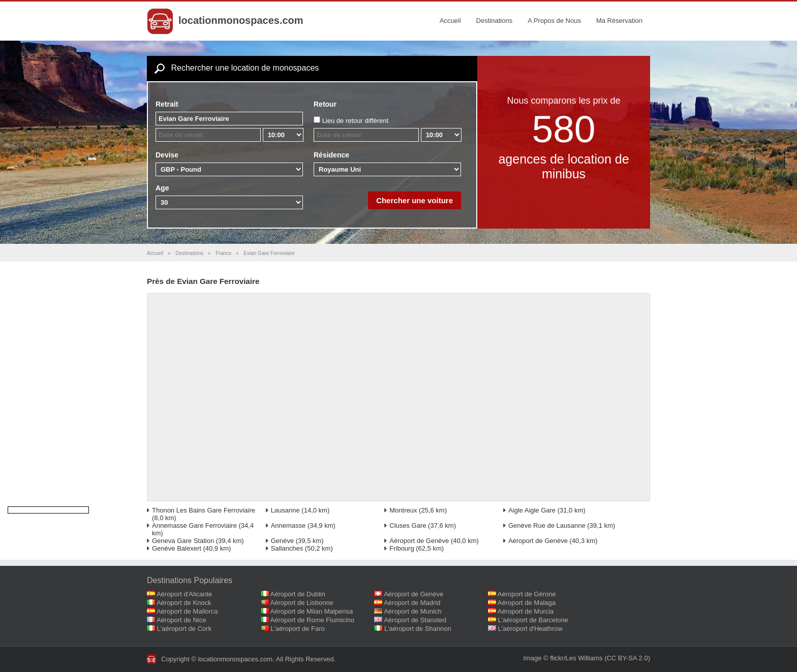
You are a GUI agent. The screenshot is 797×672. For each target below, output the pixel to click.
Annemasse (288, 525)
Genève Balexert (177, 548)
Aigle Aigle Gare (532, 510)
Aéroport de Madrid (412, 603)
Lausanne (285, 510)
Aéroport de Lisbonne (302, 603)
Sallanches (287, 548)
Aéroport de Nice (181, 620)
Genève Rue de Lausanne (547, 525)
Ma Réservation (619, 21)
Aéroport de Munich (412, 611)
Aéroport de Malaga (527, 603)
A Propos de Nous (554, 21)
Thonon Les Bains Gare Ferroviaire (204, 510)
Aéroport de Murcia (526, 611)
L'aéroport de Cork (184, 629)
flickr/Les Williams (576, 658)
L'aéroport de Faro (298, 629)
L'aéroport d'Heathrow (530, 629)
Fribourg (402, 548)
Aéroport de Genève (419, 541)
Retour (325, 104)
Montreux (403, 510)
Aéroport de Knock (184, 603)
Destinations (495, 21)
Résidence (331, 155)
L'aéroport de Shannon (418, 629)
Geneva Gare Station (183, 541)
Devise (167, 155)
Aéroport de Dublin (298, 594)
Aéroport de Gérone (527, 594)
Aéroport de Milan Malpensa (312, 611)
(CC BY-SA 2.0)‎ (627, 658)
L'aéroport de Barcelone (533, 620)
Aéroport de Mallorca (187, 611)
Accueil (450, 21)
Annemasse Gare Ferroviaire (194, 525)
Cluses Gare (408, 525)
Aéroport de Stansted (415, 620)
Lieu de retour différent (356, 121)
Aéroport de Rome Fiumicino (312, 620)
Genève (283, 541)
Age (162, 188)
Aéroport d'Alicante (184, 594)
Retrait (167, 104)
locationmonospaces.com (241, 20)
